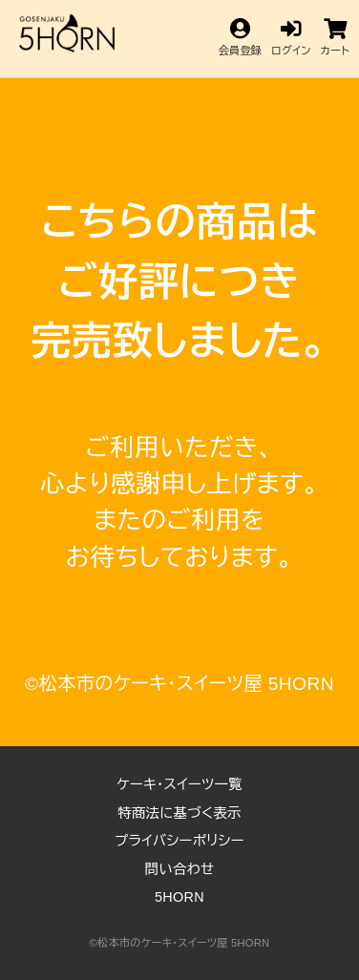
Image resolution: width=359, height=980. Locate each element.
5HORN (179, 897)
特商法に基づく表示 (179, 813)
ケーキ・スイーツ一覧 (179, 784)
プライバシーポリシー (179, 841)
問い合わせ (180, 869)
